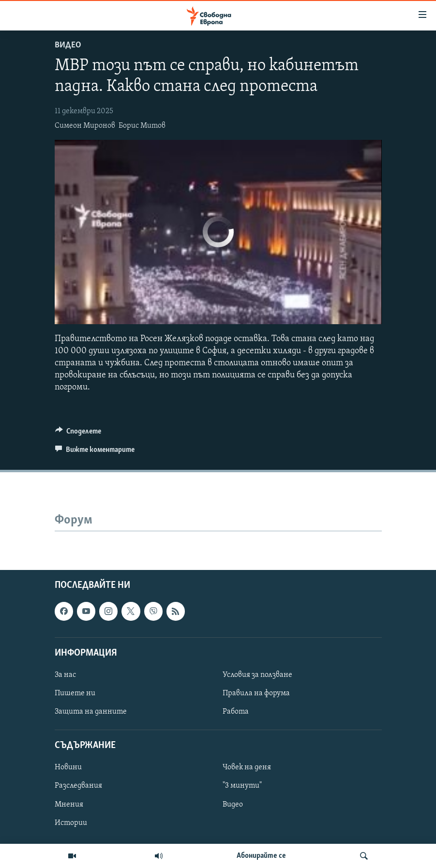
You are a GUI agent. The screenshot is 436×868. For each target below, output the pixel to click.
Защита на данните (91, 712)
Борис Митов (142, 126)
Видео (68, 45)
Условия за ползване (257, 675)
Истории (71, 823)
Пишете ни (75, 693)
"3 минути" (242, 786)
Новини (68, 767)
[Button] (78, 434)
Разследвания (78, 786)
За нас (65, 675)
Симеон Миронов (85, 126)
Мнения (69, 804)
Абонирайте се (261, 856)
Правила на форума (256, 693)
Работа (236, 712)
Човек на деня (247, 767)
